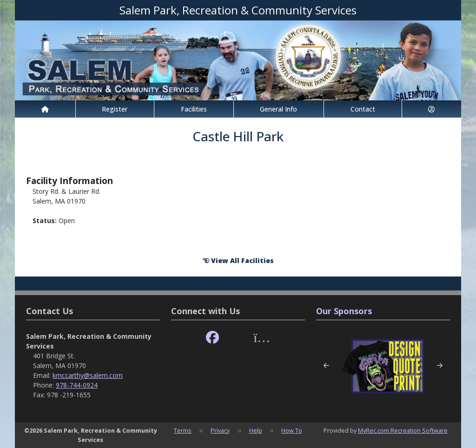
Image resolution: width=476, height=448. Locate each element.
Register (115, 109)
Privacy (220, 430)
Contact (363, 109)
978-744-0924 (77, 385)
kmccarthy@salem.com (88, 375)
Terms (183, 430)
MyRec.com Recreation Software (403, 430)
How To (292, 430)
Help (256, 430)
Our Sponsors (344, 311)
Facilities (194, 109)
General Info (278, 109)
